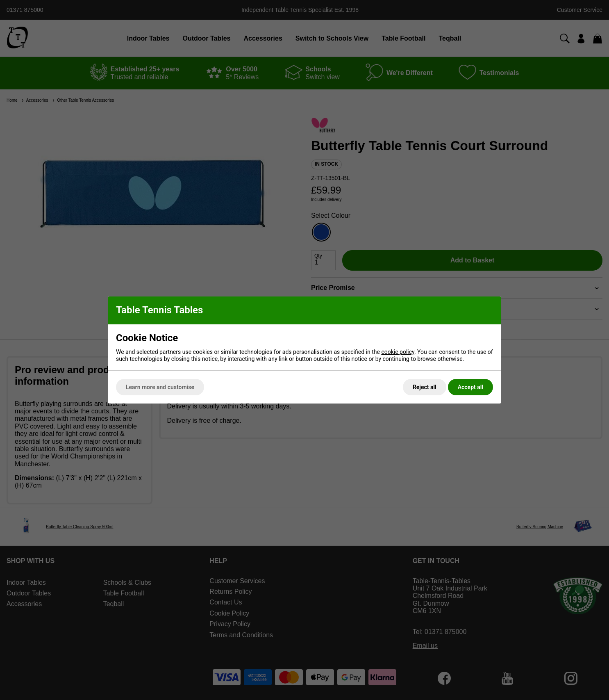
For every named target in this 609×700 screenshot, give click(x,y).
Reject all (425, 387)
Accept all (470, 387)
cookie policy (398, 352)
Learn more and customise (160, 387)
